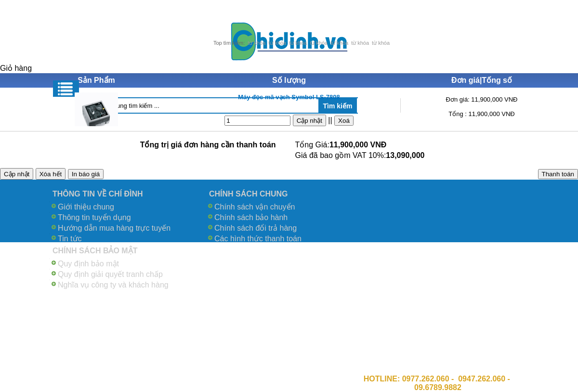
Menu (66, 89)
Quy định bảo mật (88, 264)
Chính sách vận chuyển (255, 207)
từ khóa (256, 43)
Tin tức (70, 239)
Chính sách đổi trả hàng (256, 228)
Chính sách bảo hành (251, 217)
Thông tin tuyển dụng (94, 217)
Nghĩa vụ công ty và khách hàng (113, 285)
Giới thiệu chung (86, 207)
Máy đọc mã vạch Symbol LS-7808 (289, 97)
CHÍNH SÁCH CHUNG (249, 194)
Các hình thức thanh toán (258, 239)
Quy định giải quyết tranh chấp (110, 274)
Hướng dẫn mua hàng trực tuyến (114, 228)
